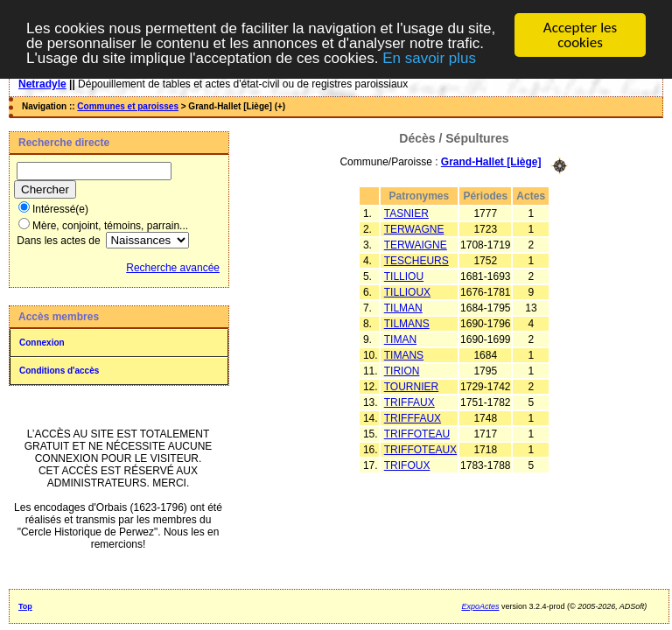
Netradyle (42, 84)
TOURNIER (411, 386)
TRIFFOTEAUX (420, 449)
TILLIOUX (407, 291)
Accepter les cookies (580, 35)
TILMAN (403, 307)
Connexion (42, 343)
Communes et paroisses (128, 106)
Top (25, 606)
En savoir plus (429, 58)
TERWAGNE (414, 228)
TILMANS (407, 323)
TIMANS (404, 354)
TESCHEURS (416, 260)
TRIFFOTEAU (417, 433)
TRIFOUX (407, 465)
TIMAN (400, 339)
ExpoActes (480, 606)
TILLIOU (404, 276)
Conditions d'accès (59, 371)
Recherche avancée (173, 268)
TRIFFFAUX (413, 417)
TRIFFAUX (409, 402)
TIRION (402, 370)
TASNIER (406, 213)
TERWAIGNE (416, 244)
